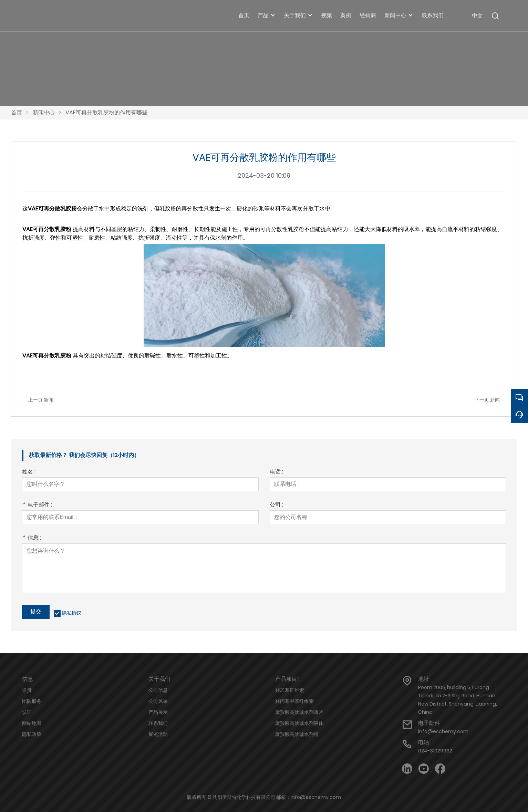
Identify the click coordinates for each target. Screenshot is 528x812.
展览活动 (158, 734)
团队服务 (32, 701)
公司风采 (158, 701)
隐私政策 (32, 734)
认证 (27, 712)
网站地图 (32, 723)
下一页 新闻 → (490, 400)
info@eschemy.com (443, 731)
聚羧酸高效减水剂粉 (297, 734)
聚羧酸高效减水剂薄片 (299, 712)
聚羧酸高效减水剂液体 (299, 723)
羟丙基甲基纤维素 (294, 701)
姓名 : (29, 472)
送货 (27, 690)
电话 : (276, 472)
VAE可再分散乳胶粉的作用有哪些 (106, 112)
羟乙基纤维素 (290, 690)
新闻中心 (44, 112)
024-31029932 (435, 751)
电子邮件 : (37, 505)
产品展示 (158, 712)
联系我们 (158, 723)
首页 (17, 112)
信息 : (32, 538)
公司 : (276, 505)
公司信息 (158, 690)
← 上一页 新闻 (38, 400)
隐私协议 (72, 613)
